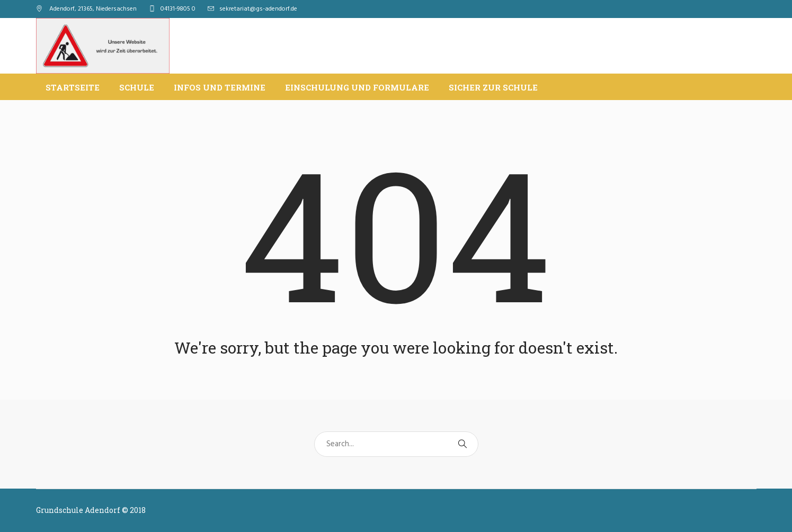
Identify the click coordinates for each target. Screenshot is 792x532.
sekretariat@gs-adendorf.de (258, 9)
